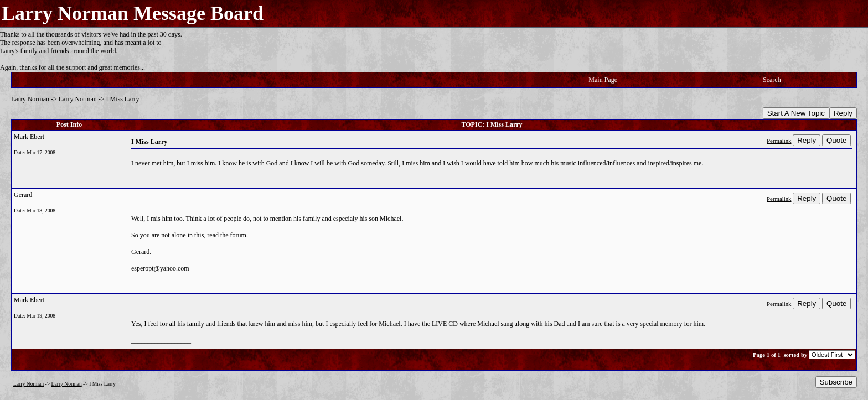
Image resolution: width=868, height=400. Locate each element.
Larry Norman (30, 99)
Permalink (779, 141)
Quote (836, 140)
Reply (843, 113)
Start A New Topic (796, 113)
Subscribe (836, 382)
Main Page (603, 80)
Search (772, 80)
